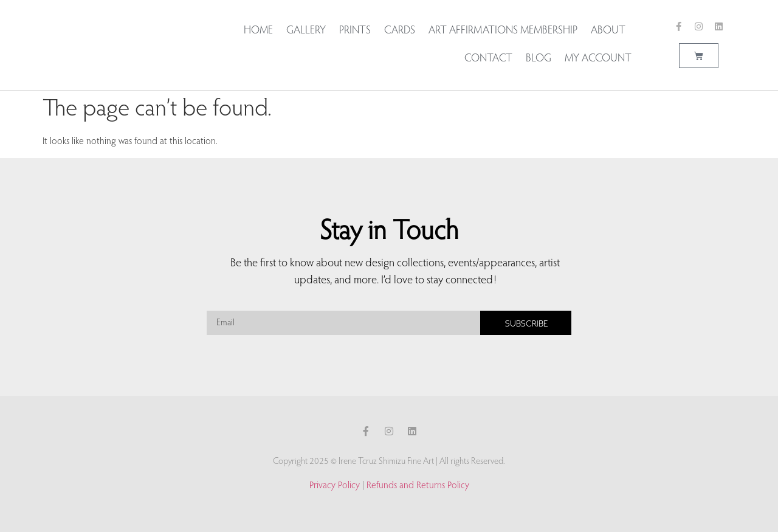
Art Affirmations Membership (503, 31)
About (611, 31)
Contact (488, 59)
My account (598, 59)
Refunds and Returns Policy (418, 486)
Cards (400, 31)
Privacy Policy (335, 486)
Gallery (306, 31)
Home (258, 31)
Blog (539, 59)
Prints (355, 31)
